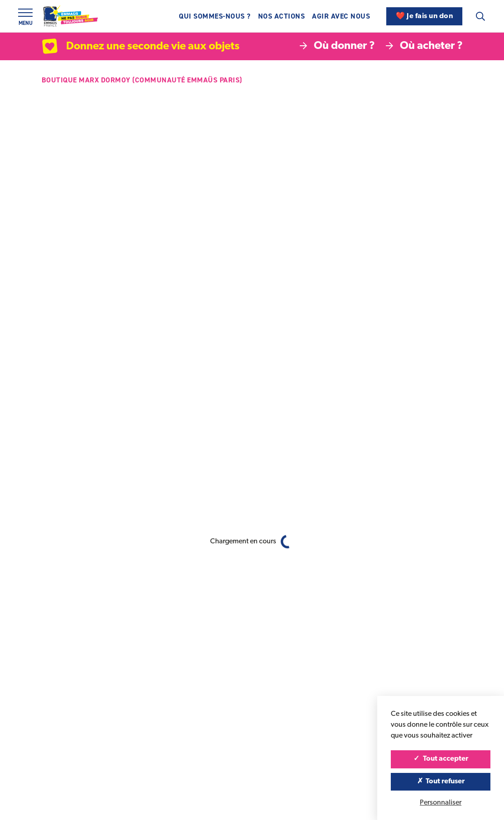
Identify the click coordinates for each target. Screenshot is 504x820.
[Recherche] (480, 16)
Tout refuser (441, 782)
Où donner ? (337, 46)
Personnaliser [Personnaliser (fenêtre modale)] (441, 803)
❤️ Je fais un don (424, 16)
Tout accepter (441, 759)
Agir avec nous (341, 16)
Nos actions (282, 16)
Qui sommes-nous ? (215, 16)
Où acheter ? (424, 46)
